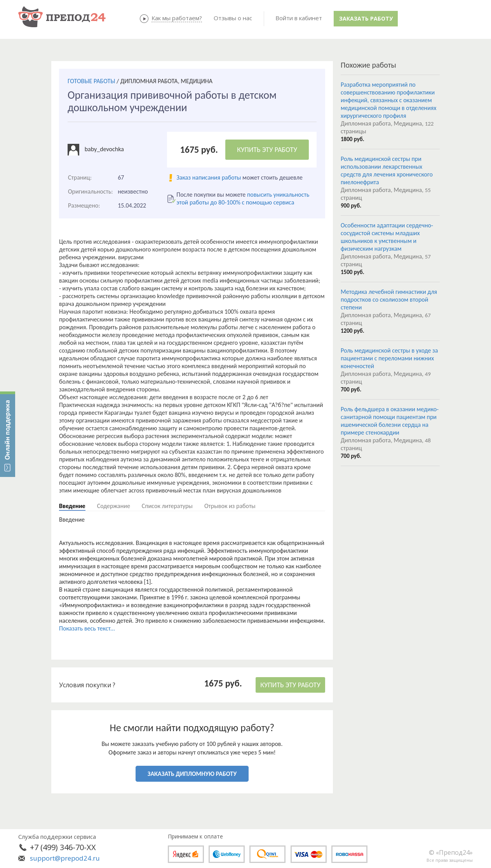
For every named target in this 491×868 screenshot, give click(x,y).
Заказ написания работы (209, 177)
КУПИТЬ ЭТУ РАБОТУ (267, 150)
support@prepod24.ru (65, 858)
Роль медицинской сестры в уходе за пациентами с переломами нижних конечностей (389, 358)
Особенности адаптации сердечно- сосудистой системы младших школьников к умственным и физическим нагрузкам (387, 237)
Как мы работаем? (177, 18)
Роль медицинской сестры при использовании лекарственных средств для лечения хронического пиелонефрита (387, 170)
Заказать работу (366, 18)
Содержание (114, 506)
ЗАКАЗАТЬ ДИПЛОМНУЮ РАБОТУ (192, 774)
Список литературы (167, 506)
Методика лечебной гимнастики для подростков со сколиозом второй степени (389, 300)
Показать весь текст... (87, 628)
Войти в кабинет (299, 18)
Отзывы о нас (233, 18)
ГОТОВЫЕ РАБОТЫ (91, 81)
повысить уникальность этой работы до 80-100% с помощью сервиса (243, 198)
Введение (72, 506)
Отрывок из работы (230, 506)
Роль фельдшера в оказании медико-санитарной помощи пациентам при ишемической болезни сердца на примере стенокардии (390, 421)
